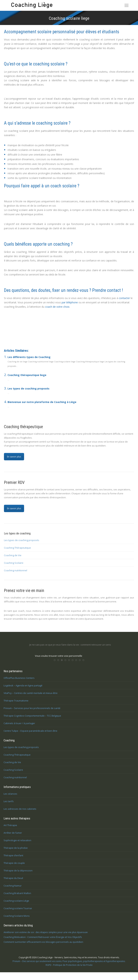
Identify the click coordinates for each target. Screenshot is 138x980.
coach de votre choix (57, 307)
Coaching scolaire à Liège (25, 336)
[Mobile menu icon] (126, 5)
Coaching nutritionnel (16, 570)
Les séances (10, 797)
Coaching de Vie (13, 555)
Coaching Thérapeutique (17, 548)
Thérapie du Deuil (13, 881)
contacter (124, 298)
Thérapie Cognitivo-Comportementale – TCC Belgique (32, 719)
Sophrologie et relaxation (17, 843)
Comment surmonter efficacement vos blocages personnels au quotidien (43, 945)
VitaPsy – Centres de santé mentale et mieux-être (31, 696)
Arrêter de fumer (13, 836)
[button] (55, 663)
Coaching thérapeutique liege (27, 375)
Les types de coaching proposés (28, 388)
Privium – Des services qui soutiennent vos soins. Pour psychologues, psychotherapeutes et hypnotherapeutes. (69, 964)
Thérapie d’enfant (13, 858)
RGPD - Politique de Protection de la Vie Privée (69, 968)
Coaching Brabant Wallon (17, 896)
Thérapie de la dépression (18, 874)
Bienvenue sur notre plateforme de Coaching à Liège (42, 402)
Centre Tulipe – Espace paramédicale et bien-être (30, 734)
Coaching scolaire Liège (25, 327)
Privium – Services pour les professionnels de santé (32, 711)
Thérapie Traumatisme (16, 704)
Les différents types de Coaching (29, 357)
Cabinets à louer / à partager (19, 726)
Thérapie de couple (14, 866)
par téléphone (70, 302)
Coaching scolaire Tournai (18, 911)
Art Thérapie (10, 828)
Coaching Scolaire (14, 563)
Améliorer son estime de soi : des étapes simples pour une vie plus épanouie (46, 935)
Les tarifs (9, 804)
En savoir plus (14, 457)
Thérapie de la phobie (16, 851)
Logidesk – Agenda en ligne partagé (23, 689)
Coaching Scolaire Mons (17, 919)
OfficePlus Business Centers (19, 681)
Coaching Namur (13, 889)
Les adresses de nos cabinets (20, 812)
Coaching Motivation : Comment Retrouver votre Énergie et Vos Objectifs (43, 940)
